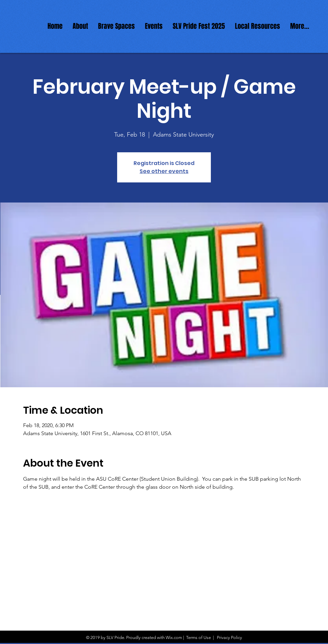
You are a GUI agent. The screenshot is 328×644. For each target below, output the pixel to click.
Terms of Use (198, 637)
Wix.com (174, 637)
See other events (164, 171)
